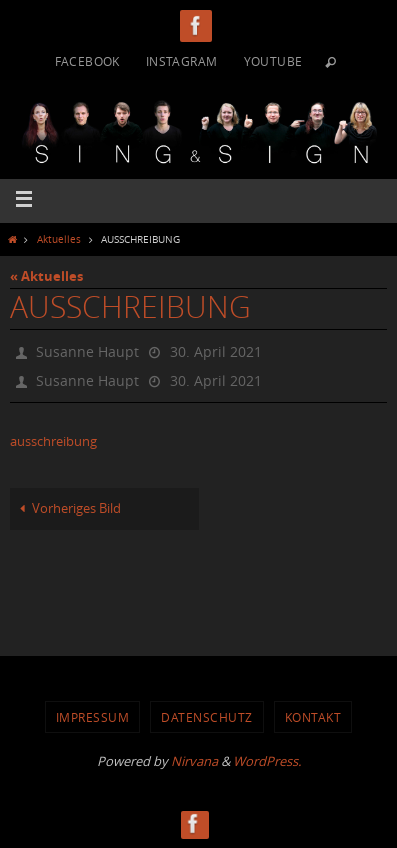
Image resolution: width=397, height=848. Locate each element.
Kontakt (313, 717)
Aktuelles (59, 239)
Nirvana (194, 761)
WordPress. (267, 761)
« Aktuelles (46, 276)
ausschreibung (53, 441)
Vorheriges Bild (67, 508)
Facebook (87, 61)
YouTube (273, 61)
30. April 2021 (216, 351)
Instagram (182, 61)
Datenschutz (207, 717)
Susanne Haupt (87, 351)
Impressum (93, 717)
